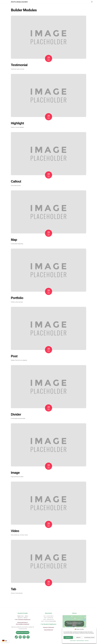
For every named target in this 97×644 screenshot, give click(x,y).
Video (15, 531)
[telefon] (17, 637)
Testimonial (19, 65)
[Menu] (92, 2)
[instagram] (24, 637)
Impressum (87, 640)
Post (14, 356)
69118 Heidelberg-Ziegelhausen (23, 624)
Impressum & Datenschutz (48, 627)
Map (14, 240)
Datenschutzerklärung (80, 640)
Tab (13, 589)
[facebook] (28, 637)
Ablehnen (78, 637)
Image (15, 473)
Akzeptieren (68, 637)
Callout (16, 181)
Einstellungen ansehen (89, 637)
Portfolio (17, 298)
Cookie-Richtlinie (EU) (49, 630)
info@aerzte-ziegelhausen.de (24, 619)
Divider (16, 414)
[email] (20, 637)
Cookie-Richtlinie (73, 640)
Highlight (17, 123)
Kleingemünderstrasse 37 (23, 622)
